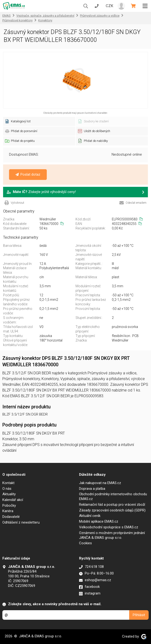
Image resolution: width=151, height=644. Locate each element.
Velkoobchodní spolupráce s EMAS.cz (109, 527)
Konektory (45, 20)
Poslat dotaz (28, 174)
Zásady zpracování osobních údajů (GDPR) (112, 510)
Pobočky (9, 505)
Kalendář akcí (13, 500)
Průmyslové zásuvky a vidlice (100, 16)
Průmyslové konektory (17, 20)
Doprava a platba (92, 489)
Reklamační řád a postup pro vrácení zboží (112, 505)
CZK (109, 6)
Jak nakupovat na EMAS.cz (100, 483)
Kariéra (8, 511)
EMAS (7, 16)
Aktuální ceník (90, 516)
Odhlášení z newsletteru (21, 522)
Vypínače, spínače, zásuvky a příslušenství (45, 16)
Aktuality (9, 494)
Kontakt (8, 483)
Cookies (85, 543)
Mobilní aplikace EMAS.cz (99, 521)
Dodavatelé (11, 517)
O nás (7, 489)
